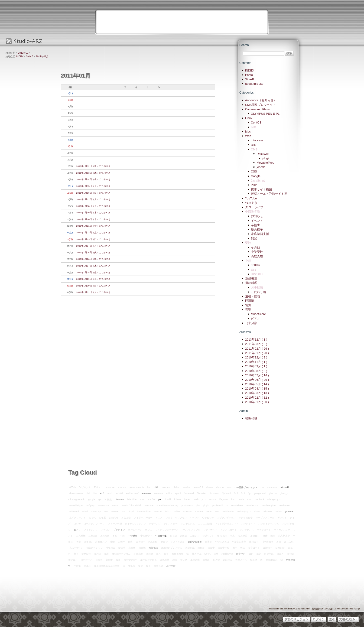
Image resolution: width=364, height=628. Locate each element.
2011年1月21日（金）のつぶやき (93, 226)
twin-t (168, 512)
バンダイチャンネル (269, 524)
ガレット (282, 518)
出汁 (265, 536)
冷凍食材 (255, 536)
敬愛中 (211, 548)
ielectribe (132, 499)
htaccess (119, 499)
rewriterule (284, 506)
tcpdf (132, 512)
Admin (244, 411)
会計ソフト (208, 536)
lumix (241, 499)
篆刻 (259, 554)
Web (248, 136)
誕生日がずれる (149, 560)
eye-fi (178, 493)
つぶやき (251, 203)
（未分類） (253, 323)
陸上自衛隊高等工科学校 (107, 566)
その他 (255, 247)
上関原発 (104, 536)
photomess (187, 506)
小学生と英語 (222, 542)
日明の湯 (280, 548)
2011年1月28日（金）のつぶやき (93, 272)
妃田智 (164, 542)
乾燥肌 (183, 536)
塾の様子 (257, 229)
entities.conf (132, 493)
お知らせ (257, 216)
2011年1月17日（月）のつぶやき (93, 199)
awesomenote (137, 487)
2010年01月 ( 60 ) (257, 402)
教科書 (201, 548)
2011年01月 (24, 53)
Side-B (30, 57)
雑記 (254, 238)
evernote (146, 493)
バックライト (248, 524)
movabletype (76, 506)
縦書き (280, 554)
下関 (115, 536)
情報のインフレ (95, 548)
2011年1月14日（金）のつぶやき (93, 179)
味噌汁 (121, 542)
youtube (289, 512)
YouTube (251, 198)
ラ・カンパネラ (282, 530)
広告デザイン (76, 548)
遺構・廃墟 (253, 296)
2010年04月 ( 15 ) (257, 389)
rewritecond (253, 506)
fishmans (214, 493)
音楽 (248, 310)
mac (249, 499)
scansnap (96, 512)
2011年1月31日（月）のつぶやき (93, 292)
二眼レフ (195, 536)
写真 (232, 536)
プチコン (106, 530)
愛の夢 (122, 548)
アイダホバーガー (143, 518)
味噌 (112, 542)
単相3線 (88, 542)
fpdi (243, 493)
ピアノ (255, 319)
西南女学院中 (130, 560)
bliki (156, 487)
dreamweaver (76, 493)
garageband (260, 493)
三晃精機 (81, 536)
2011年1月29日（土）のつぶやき (93, 279)
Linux (249, 118)
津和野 (149, 554)
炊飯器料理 (178, 554)
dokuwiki (284, 487)
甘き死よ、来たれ (201, 554)
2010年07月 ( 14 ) (257, 375)
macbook (260, 499)
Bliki (254, 145)
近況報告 (227, 560)
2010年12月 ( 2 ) (256, 357)
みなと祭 (126, 518)
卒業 (78, 542)
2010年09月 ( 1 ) (256, 366)
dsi (88, 493)
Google (256, 176)
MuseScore (258, 314)
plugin (266, 158)
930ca (97, 487)
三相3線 (93, 536)
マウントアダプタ (191, 530)
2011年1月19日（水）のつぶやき (93, 213)
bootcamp (166, 487)
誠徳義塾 (165, 560)
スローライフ (254, 207)
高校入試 (159, 566)
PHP (254, 185)
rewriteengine (269, 506)
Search (244, 45)
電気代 (132, 566)
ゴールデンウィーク (94, 524)
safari (85, 512)
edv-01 (119, 493)
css (262, 487)
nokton (116, 506)
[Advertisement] (182, 22)
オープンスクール (265, 518)
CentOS (256, 122)
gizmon (273, 493)
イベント (257, 221)
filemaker (202, 493)
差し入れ (289, 542)
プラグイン (119, 530)
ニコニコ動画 (205, 524)
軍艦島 (206, 560)
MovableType (265, 163)
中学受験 (257, 252)
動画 (273, 536)
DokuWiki (263, 154)
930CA (255, 265)
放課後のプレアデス (172, 548)
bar (149, 487)
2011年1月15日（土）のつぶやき (93, 186)
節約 (251, 554)
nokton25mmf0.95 (132, 506)
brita (176, 487)
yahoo (279, 512)
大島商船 (153, 542)
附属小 (87, 566)
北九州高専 (284, 536)
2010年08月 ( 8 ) (256, 371)
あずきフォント (78, 518)
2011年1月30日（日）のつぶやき (93, 286)
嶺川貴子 (254, 542)
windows (268, 512)
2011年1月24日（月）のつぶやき (93, 246)
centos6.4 (198, 487)
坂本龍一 (140, 542)
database (272, 487)
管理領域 (251, 418)
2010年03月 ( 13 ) (257, 393)
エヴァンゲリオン (226, 518)
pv (227, 506)
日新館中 (267, 548)
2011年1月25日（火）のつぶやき (93, 252)
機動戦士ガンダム (121, 554)
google (92, 499)
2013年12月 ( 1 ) (256, 340)
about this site (254, 84)
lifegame (223, 499)
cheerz (210, 487)
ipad (160, 499)
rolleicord (74, 512)
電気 (248, 305)
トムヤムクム (188, 524)
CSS (254, 171)
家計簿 (208, 542)
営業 (130, 542)
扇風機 (132, 548)
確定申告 (241, 554)
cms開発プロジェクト (246, 487)
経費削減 (269, 554)
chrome (220, 487)
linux (233, 499)
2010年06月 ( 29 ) (257, 380)
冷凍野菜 (243, 536)
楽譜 (106, 554)
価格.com (222, 536)
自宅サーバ (87, 560)
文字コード (254, 548)
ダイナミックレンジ (135, 524)
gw (100, 499)
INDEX (20, 57)
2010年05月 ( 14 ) (257, 384)
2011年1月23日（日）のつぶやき (93, 239)
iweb (196, 499)
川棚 (279, 542)
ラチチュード (264, 530)
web (217, 512)
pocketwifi (218, 506)
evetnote (158, 493)
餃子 (148, 566)
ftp (249, 493)
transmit (158, 512)
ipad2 (168, 499)
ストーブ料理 (115, 524)
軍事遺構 (195, 560)
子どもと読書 (178, 542)
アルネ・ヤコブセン (176, 518)
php (198, 506)
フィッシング (91, 530)
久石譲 (173, 536)
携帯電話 (153, 548)
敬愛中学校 (224, 548)
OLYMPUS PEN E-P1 (265, 114)
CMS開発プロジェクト (260, 105)
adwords (122, 487)
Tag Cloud (83, 472)
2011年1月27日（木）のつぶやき (93, 266)
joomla (261, 167)
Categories (247, 93)
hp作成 (108, 499)
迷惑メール (241, 560)
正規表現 (251, 278)
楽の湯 (97, 554)
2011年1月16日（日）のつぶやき (93, 193)
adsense (110, 487)
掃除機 (142, 548)
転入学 (216, 560)
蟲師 (118, 560)
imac (142, 499)
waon (209, 512)
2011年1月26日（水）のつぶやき (93, 259)
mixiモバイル (274, 499)
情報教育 (110, 548)
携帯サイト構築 (262, 189)
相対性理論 (227, 554)
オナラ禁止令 (246, 518)
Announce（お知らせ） (261, 100)
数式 (243, 548)
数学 (235, 548)
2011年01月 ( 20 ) (257, 353)
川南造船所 (267, 542)
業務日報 (86, 554)
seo (106, 512)
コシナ (77, 524)
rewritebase (237, 506)
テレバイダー (171, 524)
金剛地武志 (272, 560)
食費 (140, 566)
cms (229, 487)
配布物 (253, 560)
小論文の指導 (239, 542)
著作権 (109, 560)
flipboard (226, 493)
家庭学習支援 (260, 234)
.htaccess (257, 140)
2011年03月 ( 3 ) (256, 344)
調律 (175, 560)
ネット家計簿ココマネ (227, 524)
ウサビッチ (208, 518)
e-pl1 (110, 493)
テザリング (155, 524)
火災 (166, 554)
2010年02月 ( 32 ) (257, 398)
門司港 (250, 301)
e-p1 (102, 493)
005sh (73, 487)
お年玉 (102, 518)
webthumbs (228, 512)
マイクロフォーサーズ (167, 530)
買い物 (184, 560)
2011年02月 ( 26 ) (257, 349)
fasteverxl (189, 493)
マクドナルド (210, 530)
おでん (92, 518)
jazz (204, 499)
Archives (245, 332)
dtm (95, 493)
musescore (103, 506)
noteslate (149, 506)
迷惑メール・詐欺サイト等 (269, 194)
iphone (178, 499)
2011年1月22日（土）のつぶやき (93, 233)
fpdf (236, 493)
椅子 (76, 554)
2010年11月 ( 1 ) (256, 362)
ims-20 (151, 499)
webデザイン (244, 512)
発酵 (216, 554)
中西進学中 (146, 536)
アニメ (159, 518)
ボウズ (149, 530)
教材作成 (190, 548)
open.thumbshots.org (167, 506)
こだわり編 (258, 292)
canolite (186, 487)
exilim (169, 493)
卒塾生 (255, 225)
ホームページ (135, 530)
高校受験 (257, 256)
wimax (257, 512)
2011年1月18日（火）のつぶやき (93, 206)
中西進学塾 (161, 536)
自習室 (99, 560)
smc (124, 512)
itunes (187, 499)
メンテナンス (247, 530)
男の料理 (251, 283)
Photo (249, 75)
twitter (177, 512)
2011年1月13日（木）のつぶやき (93, 173)
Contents (245, 63)
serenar (115, 512)
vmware (199, 512)
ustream (187, 512)
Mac (248, 132)
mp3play (90, 506)
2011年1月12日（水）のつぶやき (93, 166)
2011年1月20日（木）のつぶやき (93, 219)
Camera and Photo (258, 109)
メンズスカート (229, 530)
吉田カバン (101, 542)
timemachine (144, 512)
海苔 (159, 554)
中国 (122, 536)
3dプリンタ (85, 487)
